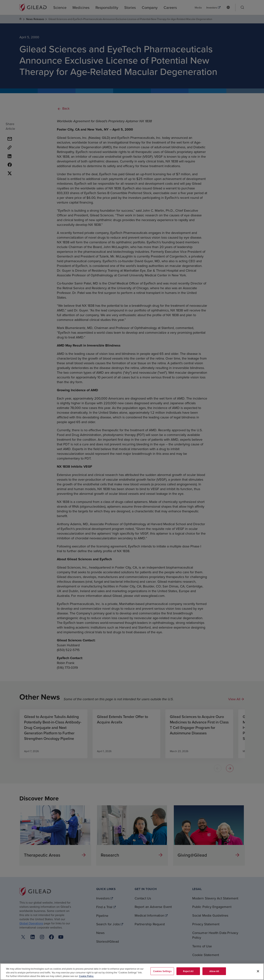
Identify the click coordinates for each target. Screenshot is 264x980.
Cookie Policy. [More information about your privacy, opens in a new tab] (86, 976)
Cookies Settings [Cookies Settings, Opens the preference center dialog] (162, 971)
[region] (132, 972)
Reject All (188, 971)
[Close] (258, 971)
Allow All (214, 971)
